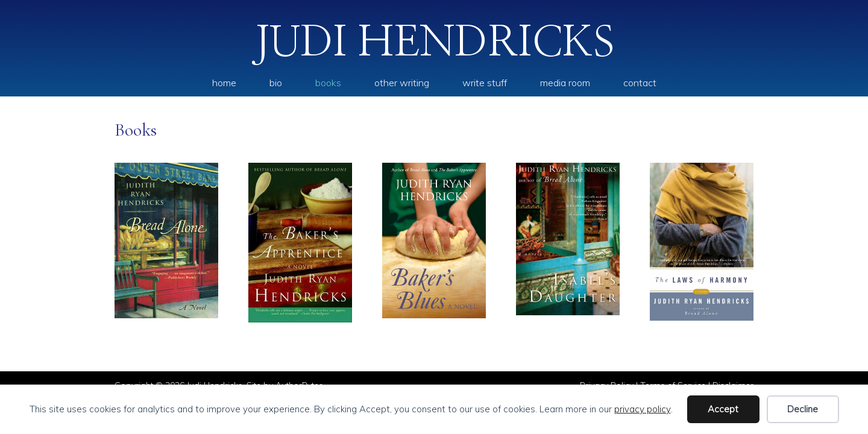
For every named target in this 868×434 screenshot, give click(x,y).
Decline (803, 409)
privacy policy (643, 409)
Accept (723, 409)
